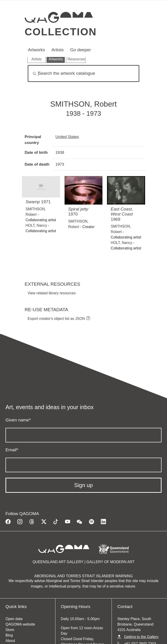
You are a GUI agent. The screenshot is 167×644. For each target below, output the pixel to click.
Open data (14, 619)
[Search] (83, 73)
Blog (9, 635)
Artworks (36, 50)
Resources (76, 59)
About (10, 641)
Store (10, 630)
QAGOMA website (20, 624)
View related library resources (52, 293)
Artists (58, 50)
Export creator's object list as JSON (56, 319)
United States (67, 137)
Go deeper (81, 50)
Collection (61, 32)
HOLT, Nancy (36, 225)
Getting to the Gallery (141, 637)
